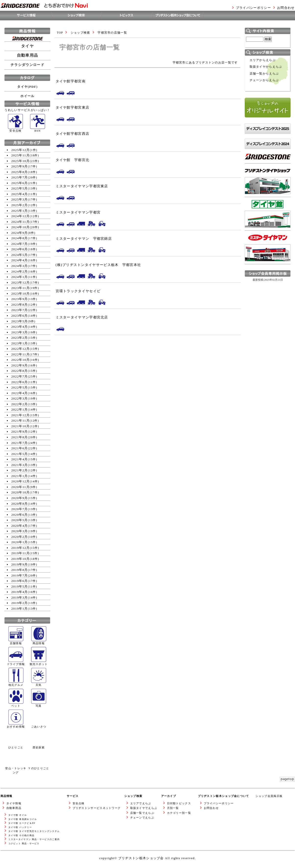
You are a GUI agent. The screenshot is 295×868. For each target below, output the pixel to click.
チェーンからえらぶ (264, 80)
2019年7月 (20, 575)
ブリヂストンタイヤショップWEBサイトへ (268, 202)
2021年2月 (20, 470)
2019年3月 (20, 598)
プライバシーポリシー (253, 8)
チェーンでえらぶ (142, 818)
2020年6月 (20, 515)
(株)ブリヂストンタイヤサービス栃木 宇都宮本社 (98, 265)
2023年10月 (20, 294)
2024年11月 (20, 222)
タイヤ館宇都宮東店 (73, 107)
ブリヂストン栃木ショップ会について (224, 796)
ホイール (27, 96)
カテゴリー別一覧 (179, 813)
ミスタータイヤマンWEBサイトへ (266, 269)
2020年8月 (20, 504)
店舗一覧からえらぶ (264, 74)
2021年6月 (20, 448)
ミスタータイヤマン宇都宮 (78, 212)
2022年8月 (20, 371)
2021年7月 (20, 443)
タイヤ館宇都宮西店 (73, 134)
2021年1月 (20, 476)
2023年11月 (20, 288)
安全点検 (79, 803)
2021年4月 (20, 459)
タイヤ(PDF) (27, 87)
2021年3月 (20, 465)
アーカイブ (169, 796)
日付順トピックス (179, 803)
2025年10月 (20, 161)
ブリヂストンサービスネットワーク (97, 808)
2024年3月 (20, 266)
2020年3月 (20, 531)
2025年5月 (20, 188)
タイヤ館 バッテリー (20, 827)
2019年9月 (20, 564)
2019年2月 (20, 603)
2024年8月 (20, 238)
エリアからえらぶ (263, 60)
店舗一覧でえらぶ (142, 813)
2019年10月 (20, 559)
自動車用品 (28, 55)
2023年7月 (20, 310)
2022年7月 (20, 376)
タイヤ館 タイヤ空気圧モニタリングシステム (34, 831)
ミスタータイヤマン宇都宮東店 (82, 186)
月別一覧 (173, 808)
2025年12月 (20, 150)
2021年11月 (20, 421)
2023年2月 (20, 338)
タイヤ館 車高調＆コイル (23, 819)
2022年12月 (20, 349)
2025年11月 (20, 155)
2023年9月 (20, 299)
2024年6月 (20, 249)
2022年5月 (20, 387)
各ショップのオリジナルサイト (268, 122)
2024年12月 (20, 216)
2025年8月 (20, 172)
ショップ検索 (80, 33)
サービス (73, 796)
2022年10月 (20, 360)
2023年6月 (20, 316)
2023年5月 (20, 321)
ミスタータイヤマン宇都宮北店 (82, 317)
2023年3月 (20, 332)
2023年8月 (20, 305)
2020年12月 (20, 481)
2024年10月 (20, 227)
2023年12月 (20, 283)
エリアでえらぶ (141, 803)
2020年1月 (20, 542)
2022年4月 (20, 393)
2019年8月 (20, 570)
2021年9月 (20, 432)
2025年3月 (20, 199)
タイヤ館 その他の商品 (21, 835)
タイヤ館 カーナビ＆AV (22, 823)
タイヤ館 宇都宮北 (73, 160)
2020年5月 (20, 520)
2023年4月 (20, 327)
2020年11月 (20, 487)
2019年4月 (20, 592)
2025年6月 (20, 183)
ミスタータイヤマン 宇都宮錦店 (84, 239)
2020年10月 (20, 492)
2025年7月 (20, 177)
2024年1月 (20, 277)
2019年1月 (20, 609)
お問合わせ (286, 8)
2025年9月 (20, 166)
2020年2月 (20, 537)
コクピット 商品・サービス (24, 843)
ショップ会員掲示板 (269, 796)
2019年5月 (20, 586)
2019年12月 (20, 548)
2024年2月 (20, 271)
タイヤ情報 (14, 803)
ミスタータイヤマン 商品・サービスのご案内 (34, 839)
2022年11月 (20, 354)
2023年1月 (20, 343)
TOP (60, 33)
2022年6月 (20, 382)
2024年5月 (20, 255)
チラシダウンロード (27, 65)
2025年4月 (20, 194)
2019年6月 (20, 581)
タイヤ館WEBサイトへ (263, 233)
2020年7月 (20, 509)
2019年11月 (20, 553)
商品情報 (6, 796)
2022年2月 (20, 404)
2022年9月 (20, 365)
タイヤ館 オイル (18, 815)
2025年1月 (20, 211)
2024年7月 (20, 244)
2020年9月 (20, 498)
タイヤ (27, 46)
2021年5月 (20, 454)
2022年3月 (20, 398)
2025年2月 (20, 205)
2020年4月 (20, 526)
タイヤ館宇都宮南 (71, 81)
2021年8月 (20, 437)
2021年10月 (20, 426)
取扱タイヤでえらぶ (144, 808)
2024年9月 (20, 233)
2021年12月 (20, 415)
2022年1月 (20, 409)
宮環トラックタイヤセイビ (78, 291)
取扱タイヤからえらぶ (266, 67)
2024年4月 (20, 260)
